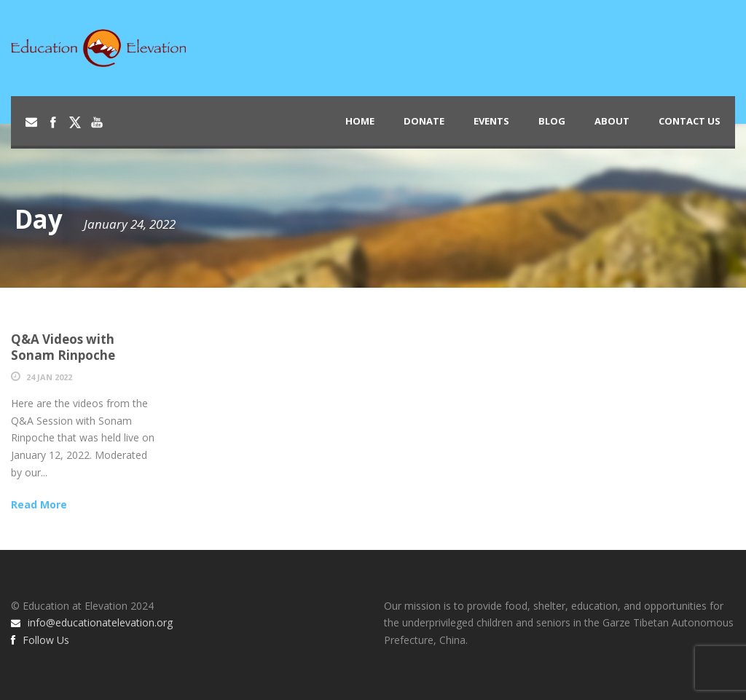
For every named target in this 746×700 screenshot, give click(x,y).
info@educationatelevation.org (92, 622)
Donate (424, 121)
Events (491, 121)
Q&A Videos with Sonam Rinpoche (63, 347)
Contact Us (690, 121)
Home (360, 121)
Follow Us (40, 640)
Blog (552, 121)
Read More (39, 504)
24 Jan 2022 (49, 377)
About (612, 121)
